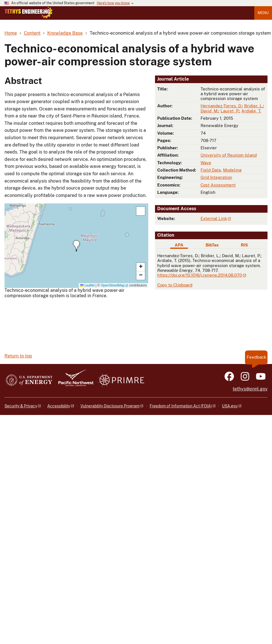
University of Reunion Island (229, 155)
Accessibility (59, 406)
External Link (214, 218)
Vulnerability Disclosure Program (110, 406)
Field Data (211, 170)
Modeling (232, 170)
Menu (263, 13)
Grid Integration (216, 177)
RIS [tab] (244, 245)
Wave (206, 163)
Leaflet (87, 285)
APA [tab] (179, 245)
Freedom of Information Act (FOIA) (181, 406)
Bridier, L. (254, 106)
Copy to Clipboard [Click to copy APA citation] (175, 285)
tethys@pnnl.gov (250, 389)
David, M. (209, 111)
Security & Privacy (21, 406)
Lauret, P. (230, 111)
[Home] (29, 17)
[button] (76, 246)
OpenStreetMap (113, 285)
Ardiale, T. (251, 111)
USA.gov (230, 406)
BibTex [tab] (212, 245)
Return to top (18, 356)
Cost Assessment (218, 185)
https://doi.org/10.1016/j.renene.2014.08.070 (200, 275)
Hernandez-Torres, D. (221, 106)
